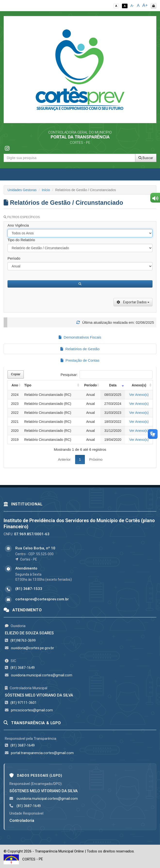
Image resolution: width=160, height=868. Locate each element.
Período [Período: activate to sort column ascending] (90, 385)
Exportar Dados (133, 302)
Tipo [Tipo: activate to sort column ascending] (28, 385)
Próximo (96, 459)
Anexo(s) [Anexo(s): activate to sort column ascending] (139, 385)
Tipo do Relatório (21, 240)
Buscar (146, 158)
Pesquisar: (107, 375)
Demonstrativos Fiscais (80, 337)
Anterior (64, 459)
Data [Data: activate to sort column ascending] (113, 385)
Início (46, 190)
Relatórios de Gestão (80, 349)
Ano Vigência (18, 225)
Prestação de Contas (80, 360)
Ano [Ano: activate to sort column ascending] (15, 385)
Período (14, 258)
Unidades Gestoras (22, 190)
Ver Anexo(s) (139, 395)
